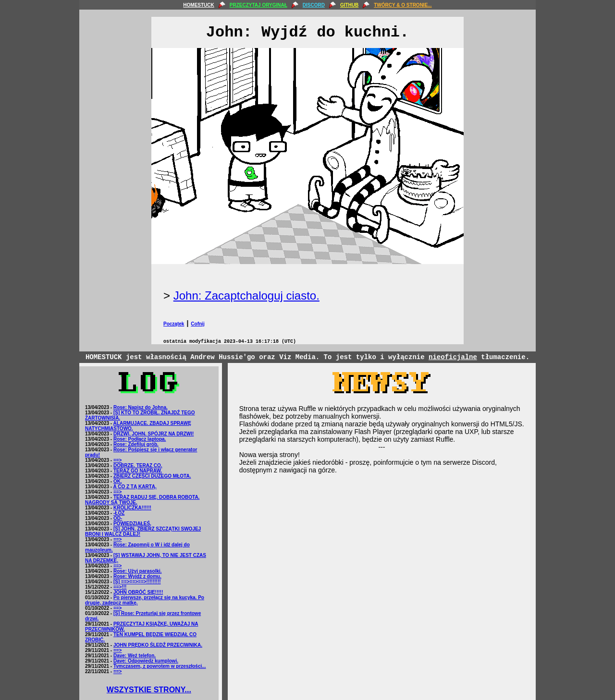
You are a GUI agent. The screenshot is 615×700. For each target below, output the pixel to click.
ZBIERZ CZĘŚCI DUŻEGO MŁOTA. (152, 476)
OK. (118, 481)
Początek (174, 324)
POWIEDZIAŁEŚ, (132, 524)
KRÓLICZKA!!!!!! (132, 508)
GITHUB (349, 5)
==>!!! (120, 587)
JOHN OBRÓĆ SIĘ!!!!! (138, 592)
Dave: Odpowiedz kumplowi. (146, 661)
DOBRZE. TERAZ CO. (138, 465)
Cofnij (197, 324)
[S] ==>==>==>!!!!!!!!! (137, 582)
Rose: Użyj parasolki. (138, 571)
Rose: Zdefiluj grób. (136, 444)
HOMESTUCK (198, 5)
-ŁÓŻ (119, 513)
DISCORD (314, 5)
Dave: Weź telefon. (135, 656)
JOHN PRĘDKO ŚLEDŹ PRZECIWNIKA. (158, 645)
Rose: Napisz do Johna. (141, 407)
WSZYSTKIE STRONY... (149, 690)
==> (118, 460)
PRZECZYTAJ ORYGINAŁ (258, 5)
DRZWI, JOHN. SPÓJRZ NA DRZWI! (154, 434)
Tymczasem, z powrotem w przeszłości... (160, 666)
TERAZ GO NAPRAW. (138, 471)
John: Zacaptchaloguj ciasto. (246, 296)
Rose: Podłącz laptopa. (140, 439)
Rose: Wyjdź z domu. (137, 576)
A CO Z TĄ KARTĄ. (135, 487)
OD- (118, 518)
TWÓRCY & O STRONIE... (403, 5)
